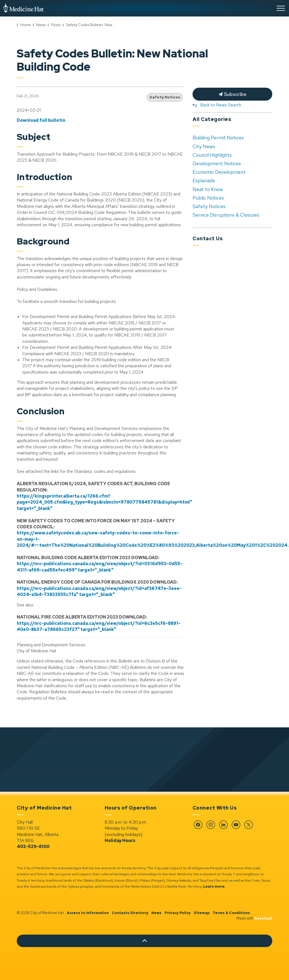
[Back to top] (144, 941)
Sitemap (202, 913)
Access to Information (88, 913)
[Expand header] (281, 8)
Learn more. (214, 886)
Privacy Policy (178, 913)
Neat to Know (208, 189)
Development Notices (217, 163)
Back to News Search (221, 105)
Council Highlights (212, 155)
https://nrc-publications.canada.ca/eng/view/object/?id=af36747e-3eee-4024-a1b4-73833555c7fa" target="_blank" (99, 591)
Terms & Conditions (231, 913)
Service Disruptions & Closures (226, 215)
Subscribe (232, 94)
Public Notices (208, 198)
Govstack (263, 918)
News (156, 913)
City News (204, 146)
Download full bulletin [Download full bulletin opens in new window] (41, 120)
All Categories (212, 119)
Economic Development (219, 172)
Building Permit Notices (218, 138)
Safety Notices (165, 97)
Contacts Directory (130, 913)
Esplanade (204, 180)
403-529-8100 (33, 847)
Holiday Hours (120, 840)
